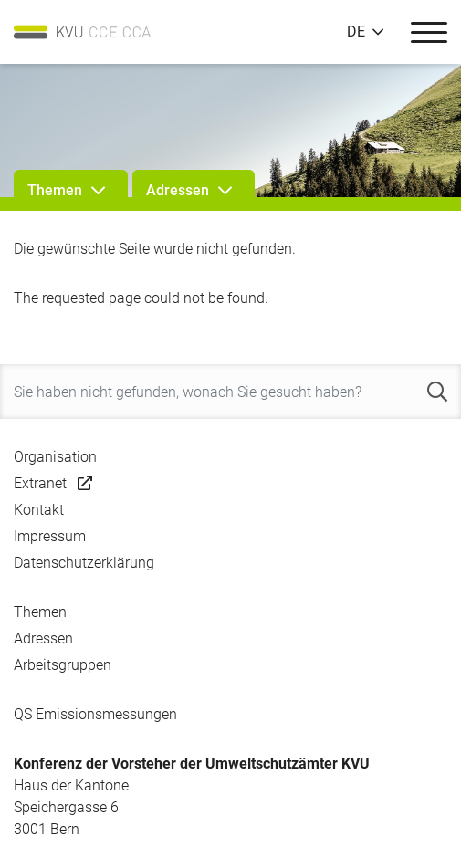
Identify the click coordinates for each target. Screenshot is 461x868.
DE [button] (356, 32)
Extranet (40, 483)
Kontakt (39, 510)
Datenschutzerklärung (84, 563)
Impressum (50, 536)
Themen (40, 612)
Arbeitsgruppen (63, 665)
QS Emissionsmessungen (95, 714)
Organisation (55, 457)
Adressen (43, 638)
